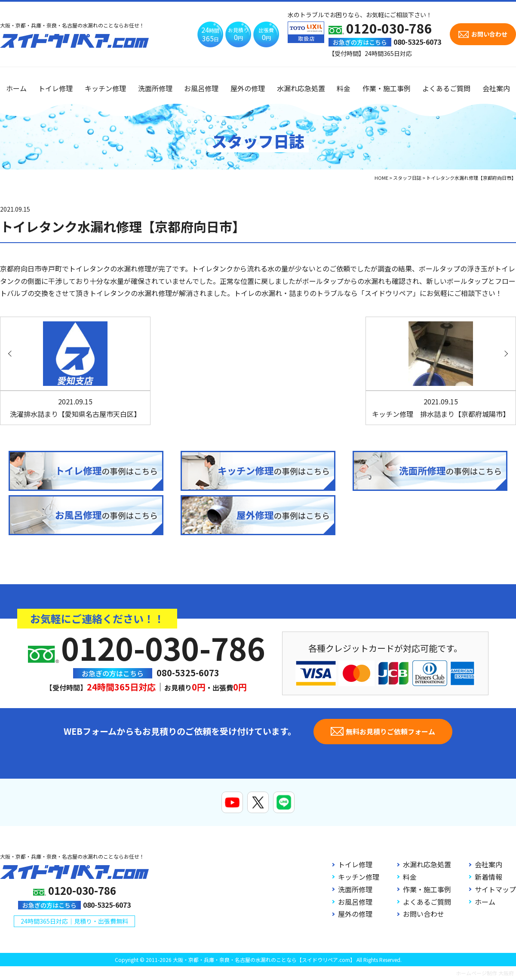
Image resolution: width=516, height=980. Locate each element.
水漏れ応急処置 (301, 88)
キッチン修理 (105, 88)
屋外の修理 (248, 88)
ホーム (16, 88)
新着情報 (488, 877)
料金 (344, 88)
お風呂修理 (201, 88)
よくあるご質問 (446, 88)
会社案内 (496, 88)
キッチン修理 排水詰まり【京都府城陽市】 (441, 408)
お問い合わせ (424, 914)
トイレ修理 (55, 88)
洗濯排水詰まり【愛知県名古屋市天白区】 (75, 408)
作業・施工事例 (387, 88)
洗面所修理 (155, 88)
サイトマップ (495, 889)
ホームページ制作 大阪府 (485, 973)
